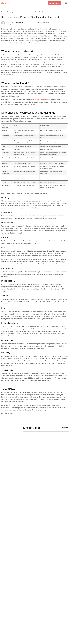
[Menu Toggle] (66, 3)
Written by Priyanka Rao (16, 22)
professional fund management (41, 100)
